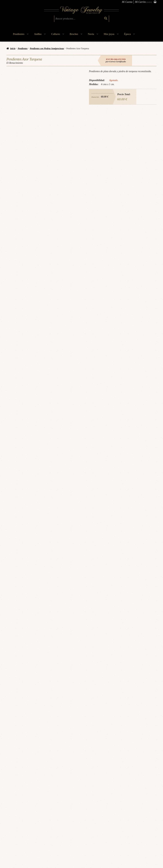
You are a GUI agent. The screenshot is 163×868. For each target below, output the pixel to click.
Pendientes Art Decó (108, 770)
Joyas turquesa (34, 719)
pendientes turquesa (89, 719)
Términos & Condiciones (43, 822)
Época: (12, 770)
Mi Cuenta (127, 2)
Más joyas (109, 34)
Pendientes (19, 34)
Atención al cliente (78, 830)
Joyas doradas (23, 719)
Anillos (38, 34)
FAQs (11, 839)
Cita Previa (13, 827)
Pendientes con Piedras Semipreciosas (47, 48)
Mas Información (23, 789)
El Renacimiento (22, 725)
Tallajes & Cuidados (16, 835)
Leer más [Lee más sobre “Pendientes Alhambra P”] (140, 783)
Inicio (13, 48)
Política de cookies (41, 835)
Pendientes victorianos (140, 770)
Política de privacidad (42, 831)
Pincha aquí (55, 686)
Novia (91, 34)
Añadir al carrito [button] (62, 783)
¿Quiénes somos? (15, 822)
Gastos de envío (40, 839)
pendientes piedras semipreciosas (52, 719)
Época (127, 34)
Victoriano (154, 770)
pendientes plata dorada (72, 719)
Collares (56, 34)
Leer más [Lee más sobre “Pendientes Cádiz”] (23, 783)
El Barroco (19, 770)
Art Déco (96, 770)
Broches (74, 34)
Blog (11, 831)
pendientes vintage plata (105, 719)
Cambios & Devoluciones (43, 827)
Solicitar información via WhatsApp (125, 690)
